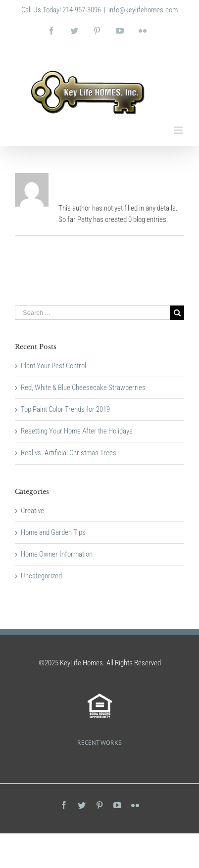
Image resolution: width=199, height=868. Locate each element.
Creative (32, 511)
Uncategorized (41, 576)
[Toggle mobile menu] (179, 130)
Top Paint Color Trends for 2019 (65, 409)
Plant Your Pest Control (53, 366)
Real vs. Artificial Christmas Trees (69, 453)
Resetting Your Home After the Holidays (77, 431)
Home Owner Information (57, 554)
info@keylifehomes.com (143, 10)
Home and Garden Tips (53, 532)
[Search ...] (92, 313)
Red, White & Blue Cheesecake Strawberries (83, 388)
